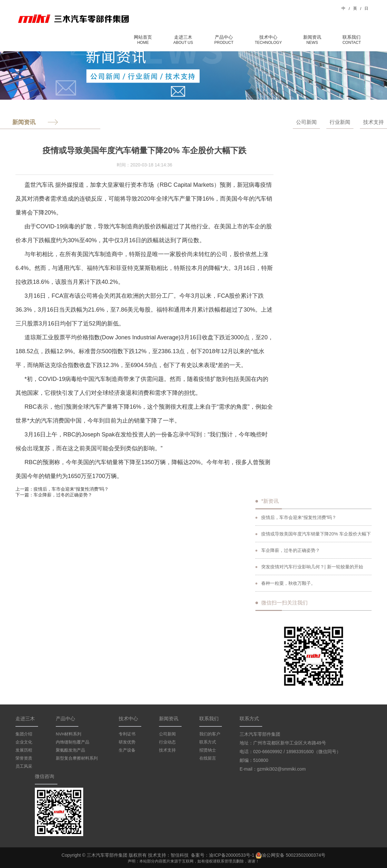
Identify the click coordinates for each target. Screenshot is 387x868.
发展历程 (24, 750)
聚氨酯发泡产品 (70, 750)
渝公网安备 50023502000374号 (290, 855)
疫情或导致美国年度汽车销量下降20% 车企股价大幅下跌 (313, 537)
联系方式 (208, 742)
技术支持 (373, 122)
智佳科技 (180, 855)
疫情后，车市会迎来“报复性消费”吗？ (71, 489)
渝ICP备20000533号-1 (232, 855)
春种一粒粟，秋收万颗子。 (285, 583)
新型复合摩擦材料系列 (77, 758)
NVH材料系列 (69, 734)
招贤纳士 (208, 750)
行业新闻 (340, 122)
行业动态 (167, 742)
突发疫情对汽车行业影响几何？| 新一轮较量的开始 (309, 567)
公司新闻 (306, 122)
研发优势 (127, 742)
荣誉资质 (24, 758)
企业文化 (24, 742)
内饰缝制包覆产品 (73, 742)
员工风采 (24, 766)
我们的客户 (210, 734)
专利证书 (127, 734)
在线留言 (208, 758)
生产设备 (127, 750)
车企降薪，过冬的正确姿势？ (63, 495)
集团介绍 (24, 734)
